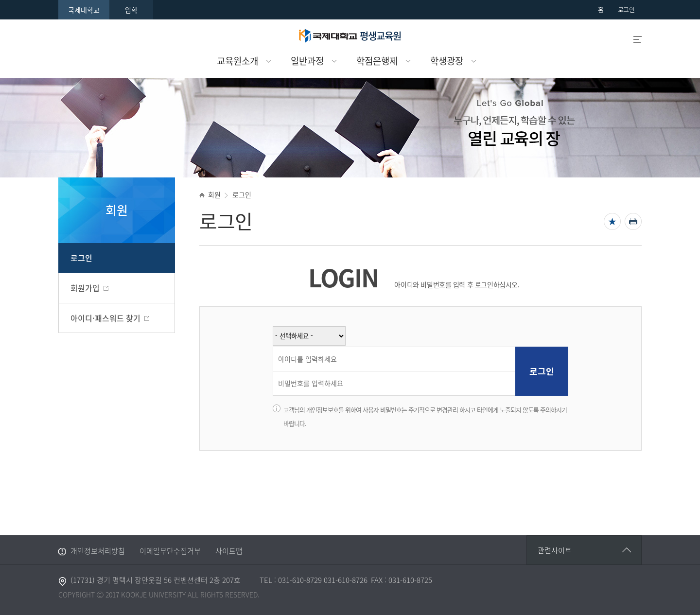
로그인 (81, 258)
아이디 (275, 347)
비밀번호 (275, 372)
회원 (214, 194)
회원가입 (85, 288)
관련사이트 (555, 550)
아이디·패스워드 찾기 (105, 318)
